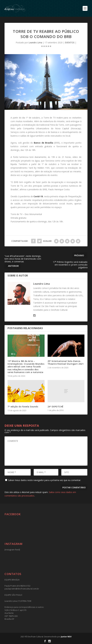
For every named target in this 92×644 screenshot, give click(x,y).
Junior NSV (66, 637)
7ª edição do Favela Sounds (23, 407)
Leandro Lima (35, 43)
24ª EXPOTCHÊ (56, 407)
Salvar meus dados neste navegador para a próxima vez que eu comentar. (45, 480)
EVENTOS (70, 43)
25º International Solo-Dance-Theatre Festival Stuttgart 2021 (66, 362)
